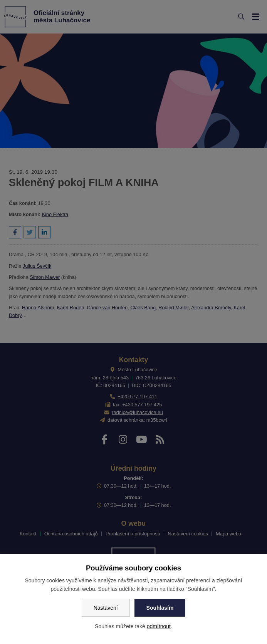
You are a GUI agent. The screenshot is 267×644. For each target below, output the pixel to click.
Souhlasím (160, 608)
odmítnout (159, 626)
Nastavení (106, 608)
